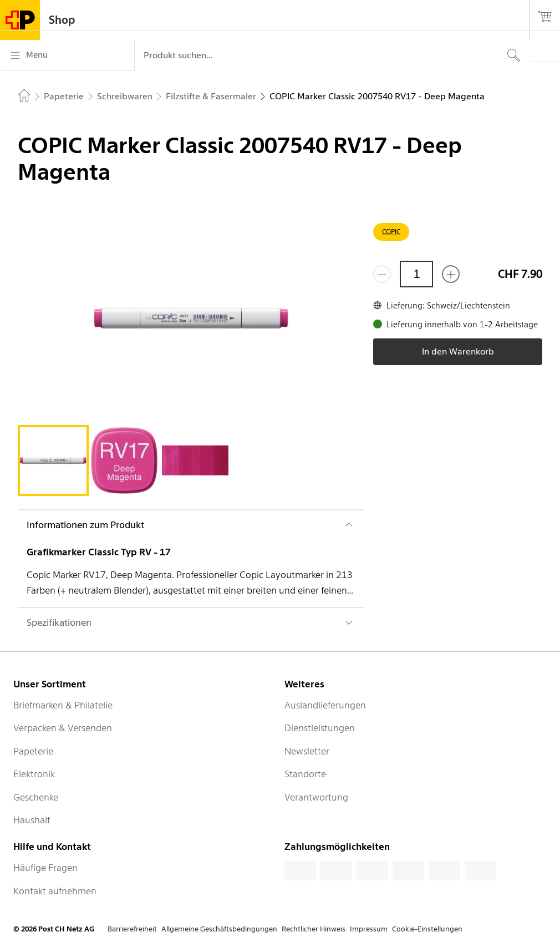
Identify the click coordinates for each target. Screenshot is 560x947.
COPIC (391, 232)
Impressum (369, 929)
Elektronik (34, 774)
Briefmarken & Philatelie (63, 705)
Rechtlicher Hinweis (314, 929)
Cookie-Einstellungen (427, 929)
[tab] (53, 460)
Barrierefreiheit (132, 929)
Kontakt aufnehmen (55, 891)
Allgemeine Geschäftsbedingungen (219, 929)
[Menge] (416, 274)
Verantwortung (316, 797)
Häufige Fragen (45, 868)
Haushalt (32, 820)
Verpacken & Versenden (63, 728)
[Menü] (67, 55)
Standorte (305, 774)
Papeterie (33, 751)
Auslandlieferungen (325, 705)
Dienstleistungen (320, 728)
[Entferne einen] (382, 274)
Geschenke (36, 797)
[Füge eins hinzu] (451, 274)
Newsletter (307, 751)
